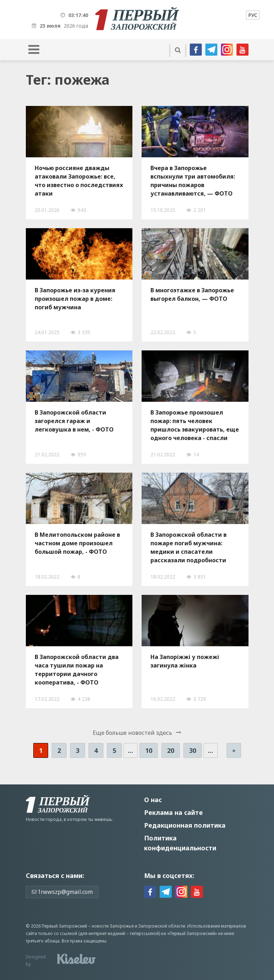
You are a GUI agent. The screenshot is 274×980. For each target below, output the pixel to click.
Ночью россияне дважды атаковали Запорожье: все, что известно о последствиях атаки (79, 181)
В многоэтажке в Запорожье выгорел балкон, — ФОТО (192, 294)
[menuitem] (253, 15)
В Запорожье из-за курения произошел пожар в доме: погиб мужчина (75, 299)
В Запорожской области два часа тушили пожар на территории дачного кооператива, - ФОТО (77, 670)
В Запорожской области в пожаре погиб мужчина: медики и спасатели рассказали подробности (189, 547)
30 (193, 750)
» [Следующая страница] (234, 750)
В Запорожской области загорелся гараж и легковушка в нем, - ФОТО (74, 421)
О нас (153, 800)
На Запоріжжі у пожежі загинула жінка (185, 661)
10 (149, 750)
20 (171, 750)
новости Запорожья (113, 926)
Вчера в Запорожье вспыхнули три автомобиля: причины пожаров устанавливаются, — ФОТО (193, 181)
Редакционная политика (185, 825)
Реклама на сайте (173, 812)
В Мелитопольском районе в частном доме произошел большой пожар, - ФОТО (77, 543)
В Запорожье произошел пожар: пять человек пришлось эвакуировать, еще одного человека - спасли (195, 425)
